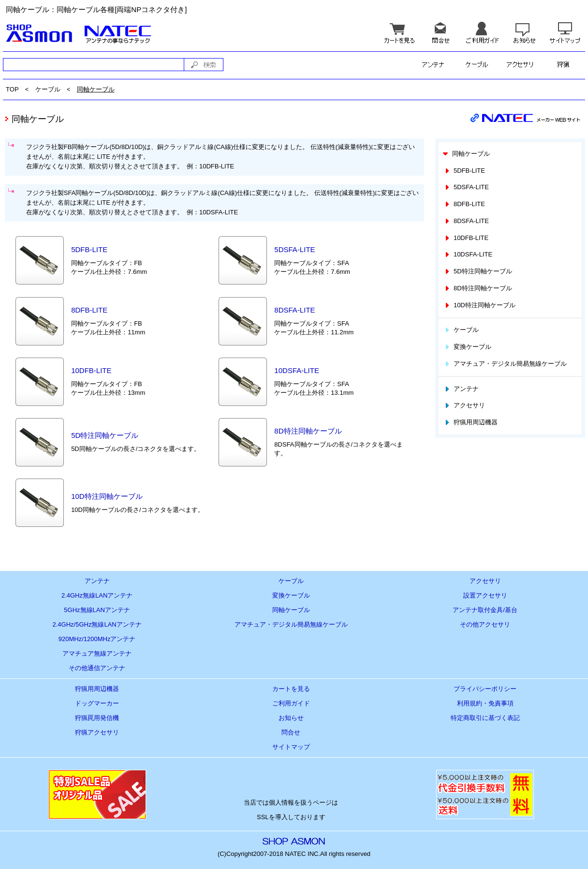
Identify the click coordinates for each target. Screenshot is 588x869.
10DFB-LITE (91, 370)
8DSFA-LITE (294, 310)
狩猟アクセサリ (97, 732)
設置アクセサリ (485, 595)
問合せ (291, 732)
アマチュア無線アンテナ (97, 653)
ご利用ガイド (291, 703)
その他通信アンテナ (97, 668)
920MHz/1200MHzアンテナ (97, 639)
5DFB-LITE (89, 249)
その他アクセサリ (485, 624)
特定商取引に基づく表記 (485, 718)
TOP (12, 89)
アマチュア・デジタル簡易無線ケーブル (505, 364)
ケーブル (48, 89)
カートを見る (291, 689)
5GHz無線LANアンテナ (97, 610)
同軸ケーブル (96, 89)
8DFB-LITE (89, 310)
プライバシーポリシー (485, 689)
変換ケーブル (467, 347)
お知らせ (291, 718)
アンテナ (461, 389)
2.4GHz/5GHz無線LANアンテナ (97, 624)
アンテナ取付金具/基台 (485, 610)
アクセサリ (464, 405)
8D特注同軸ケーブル (308, 431)
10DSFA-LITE (297, 370)
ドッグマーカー (97, 703)
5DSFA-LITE (294, 249)
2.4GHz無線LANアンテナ (97, 595)
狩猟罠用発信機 (97, 718)
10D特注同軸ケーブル (107, 496)
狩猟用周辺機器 (470, 422)
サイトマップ (291, 747)
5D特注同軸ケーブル (105, 435)
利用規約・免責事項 (485, 703)
